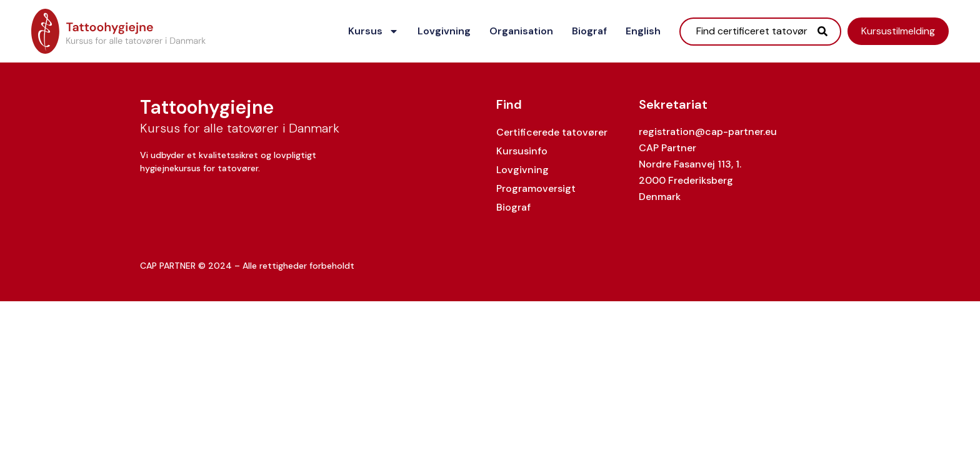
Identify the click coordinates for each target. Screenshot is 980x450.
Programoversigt (536, 188)
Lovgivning (444, 31)
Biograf (589, 31)
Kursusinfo (522, 151)
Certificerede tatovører (552, 132)
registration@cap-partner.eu (708, 132)
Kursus (373, 31)
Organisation (521, 31)
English (643, 31)
